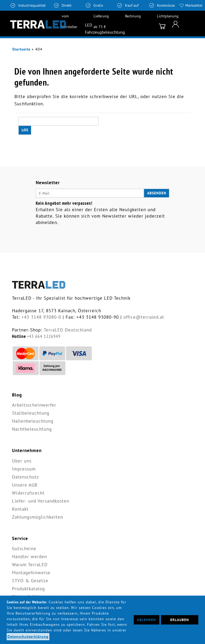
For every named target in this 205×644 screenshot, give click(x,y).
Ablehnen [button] (146, 620)
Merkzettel (194, 5)
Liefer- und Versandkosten (41, 501)
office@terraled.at (144, 317)
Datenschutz (25, 477)
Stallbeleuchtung (31, 413)
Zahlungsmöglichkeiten (38, 517)
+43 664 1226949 (44, 336)
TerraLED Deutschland (68, 330)
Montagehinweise (31, 573)
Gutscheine (24, 549)
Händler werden (29, 557)
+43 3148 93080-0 (41, 317)
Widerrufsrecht (28, 493)
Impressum (24, 469)
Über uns (22, 461)
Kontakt (20, 509)
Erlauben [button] (180, 620)
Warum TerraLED (30, 565)
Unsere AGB (25, 485)
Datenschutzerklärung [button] (28, 637)
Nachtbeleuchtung (32, 429)
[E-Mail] (90, 193)
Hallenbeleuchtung (33, 421)
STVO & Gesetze (30, 581)
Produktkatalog (28, 589)
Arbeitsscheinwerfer (34, 405)
